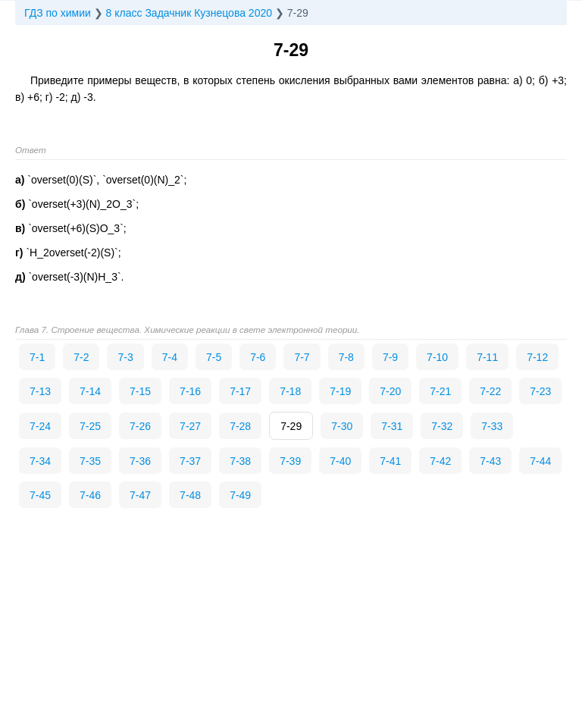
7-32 (442, 426)
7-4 (170, 357)
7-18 (290, 391)
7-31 (392, 426)
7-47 (140, 495)
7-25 (90, 426)
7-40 (340, 461)
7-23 (540, 391)
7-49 (240, 495)
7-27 (190, 426)
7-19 (340, 391)
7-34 (40, 461)
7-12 (537, 357)
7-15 (140, 391)
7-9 (390, 357)
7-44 (540, 461)
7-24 (40, 426)
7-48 (190, 495)
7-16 (190, 391)
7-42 (440, 461)
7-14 (90, 391)
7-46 (90, 495)
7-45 (40, 495)
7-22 (490, 391)
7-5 (214, 357)
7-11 (487, 357)
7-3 (125, 357)
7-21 (440, 391)
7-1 (37, 357)
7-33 (492, 426)
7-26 (140, 426)
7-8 (346, 357)
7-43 (490, 461)
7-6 (258, 357)
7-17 (240, 391)
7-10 (437, 357)
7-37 (190, 461)
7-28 (240, 426)
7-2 (81, 357)
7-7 (302, 357)
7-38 (240, 461)
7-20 (390, 391)
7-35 (90, 461)
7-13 (40, 391)
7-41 (390, 461)
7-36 (140, 461)
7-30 (342, 426)
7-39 (290, 461)
